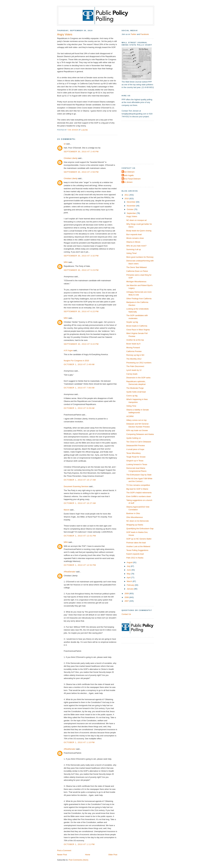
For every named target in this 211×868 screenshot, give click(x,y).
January (130, 589)
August (130, 562)
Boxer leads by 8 (133, 344)
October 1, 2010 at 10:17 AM (80, 480)
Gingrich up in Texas (135, 461)
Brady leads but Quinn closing (139, 231)
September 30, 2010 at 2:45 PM (81, 152)
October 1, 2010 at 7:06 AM (79, 388)
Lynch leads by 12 (134, 370)
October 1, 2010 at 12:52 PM (80, 565)
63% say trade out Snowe (137, 430)
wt (65, 144)
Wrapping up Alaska (135, 525)
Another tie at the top (135, 340)
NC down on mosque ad (136, 220)
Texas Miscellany (133, 453)
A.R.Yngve (68, 350)
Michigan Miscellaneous (136, 282)
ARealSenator (70, 572)
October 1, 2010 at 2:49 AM (79, 364)
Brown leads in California (137, 326)
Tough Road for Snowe (136, 457)
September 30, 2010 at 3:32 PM (81, 256)
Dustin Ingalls (128, 175)
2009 (127, 594)
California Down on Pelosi (137, 271)
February (131, 585)
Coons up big (132, 396)
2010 (127, 199)
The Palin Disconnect (135, 366)
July (129, 566)
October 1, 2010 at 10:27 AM (80, 503)
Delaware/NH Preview (136, 446)
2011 (127, 195)
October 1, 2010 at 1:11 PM (79, 844)
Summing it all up (134, 249)
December (131, 202)
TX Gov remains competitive (138, 485)
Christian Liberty (71, 158)
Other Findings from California (139, 299)
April (129, 578)
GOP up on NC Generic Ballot (139, 539)
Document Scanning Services (76, 486)
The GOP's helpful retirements (139, 493)
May (129, 574)
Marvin (67, 510)
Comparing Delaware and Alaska (140, 434)
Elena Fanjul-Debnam (131, 179)
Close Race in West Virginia (138, 330)
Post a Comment (64, 850)
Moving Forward (133, 348)
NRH (66, 262)
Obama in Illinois (133, 242)
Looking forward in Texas (137, 464)
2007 (127, 601)
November (131, 206)
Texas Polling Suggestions (137, 550)
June (129, 570)
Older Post (113, 855)
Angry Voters (132, 216)
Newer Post (62, 855)
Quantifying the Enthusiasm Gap (140, 529)
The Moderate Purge (135, 388)
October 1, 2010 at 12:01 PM (80, 536)
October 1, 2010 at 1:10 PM (79, 742)
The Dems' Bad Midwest (136, 267)
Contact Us (126, 614)
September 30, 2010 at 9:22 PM (81, 344)
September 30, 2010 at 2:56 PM (81, 172)
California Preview (134, 351)
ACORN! (130, 416)
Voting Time (131, 406)
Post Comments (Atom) (79, 860)
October (130, 209)
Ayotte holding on (134, 438)
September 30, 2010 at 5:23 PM (81, 270)
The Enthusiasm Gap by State (139, 475)
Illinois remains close (135, 238)
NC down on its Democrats (138, 521)
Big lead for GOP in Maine (137, 489)
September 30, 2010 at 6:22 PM (81, 311)
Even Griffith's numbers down (139, 496)
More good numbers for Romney (140, 257)
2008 (127, 597)
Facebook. (145, 34)
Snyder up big (132, 322)
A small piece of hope (135, 449)
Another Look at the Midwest (138, 546)
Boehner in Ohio (133, 513)
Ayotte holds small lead (136, 392)
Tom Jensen (127, 182)
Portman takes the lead (136, 543)
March (130, 581)
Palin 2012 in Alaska (135, 558)
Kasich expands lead (135, 554)
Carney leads (132, 374)
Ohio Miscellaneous (135, 517)
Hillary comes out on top (136, 420)
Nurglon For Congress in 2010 (76, 361)
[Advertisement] (140, 142)
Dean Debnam (128, 172)
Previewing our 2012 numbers (139, 363)
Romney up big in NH (135, 355)
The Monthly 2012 (134, 359)
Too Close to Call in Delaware (139, 442)
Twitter (133, 34)
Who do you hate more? (136, 246)
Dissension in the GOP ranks (138, 378)
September (132, 213)
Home (88, 855)
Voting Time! (132, 253)
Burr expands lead (134, 234)
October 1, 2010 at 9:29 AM (79, 408)
